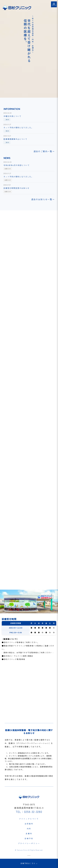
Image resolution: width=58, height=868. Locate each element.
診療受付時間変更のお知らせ (16, 188)
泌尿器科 (29, 824)
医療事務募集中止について (15, 139)
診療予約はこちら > (29, 863)
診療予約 (29, 838)
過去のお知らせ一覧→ (43, 199)
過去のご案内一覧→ (44, 151)
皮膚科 (29, 833)
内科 (29, 829)
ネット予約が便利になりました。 (18, 128)
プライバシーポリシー (29, 843)
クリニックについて (29, 819)
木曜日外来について (12, 116)
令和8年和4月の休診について (17, 165)
